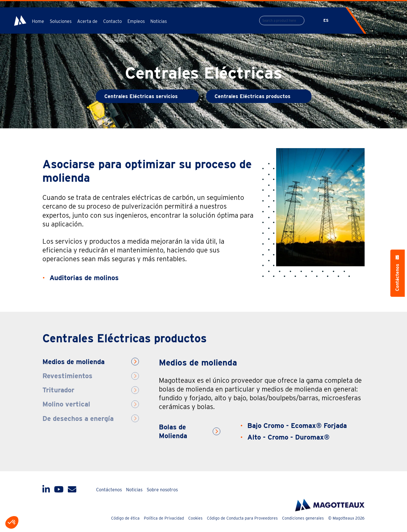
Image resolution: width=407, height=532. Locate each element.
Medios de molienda (73, 362)
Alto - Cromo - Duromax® (288, 437)
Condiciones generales (303, 518)
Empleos (136, 21)
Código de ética (125, 518)
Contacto (112, 21)
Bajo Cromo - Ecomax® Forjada (297, 426)
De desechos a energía (78, 419)
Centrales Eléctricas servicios (141, 96)
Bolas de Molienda (173, 431)
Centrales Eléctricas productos (253, 96)
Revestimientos (67, 376)
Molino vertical (66, 404)
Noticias (159, 21)
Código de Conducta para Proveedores (242, 518)
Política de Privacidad (164, 518)
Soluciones (61, 21)
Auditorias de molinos (84, 278)
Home (38, 21)
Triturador (58, 390)
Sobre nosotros (162, 490)
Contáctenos (109, 490)
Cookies (195, 518)
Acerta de (87, 21)
